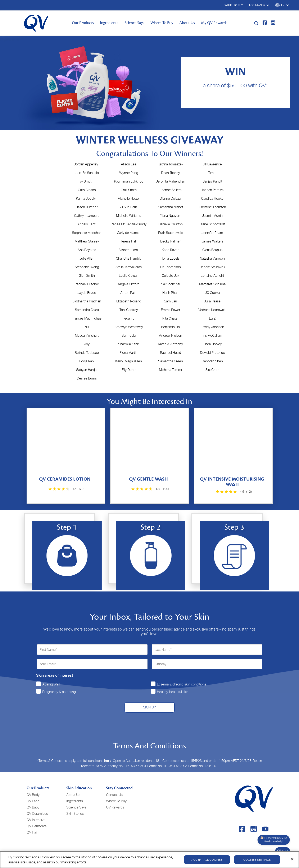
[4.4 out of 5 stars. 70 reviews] (66, 489)
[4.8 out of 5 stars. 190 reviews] (150, 489)
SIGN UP (149, 707)
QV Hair (32, 832)
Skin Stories (75, 813)
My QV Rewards (214, 23)
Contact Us (114, 795)
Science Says (134, 23)
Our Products (83, 23)
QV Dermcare (37, 826)
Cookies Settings (257, 860)
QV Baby (33, 807)
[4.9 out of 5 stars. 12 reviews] (233, 492)
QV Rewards (115, 807)
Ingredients (109, 23)
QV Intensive (36, 820)
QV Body (33, 795)
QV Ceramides (37, 813)
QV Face (33, 801)
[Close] (292, 859)
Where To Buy (162, 23)
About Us (187, 23)
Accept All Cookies (207, 860)
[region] (149, 860)
